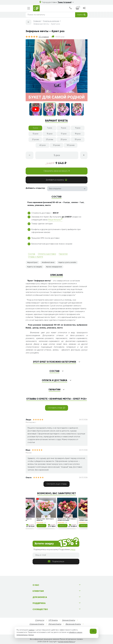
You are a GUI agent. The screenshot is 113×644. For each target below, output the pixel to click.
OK (93, 631)
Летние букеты (55, 624)
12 (66, 522)
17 (45, 522)
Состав (32, 254)
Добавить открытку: (35, 188)
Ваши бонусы (55, 219)
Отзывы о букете (36, 257)
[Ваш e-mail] (56, 555)
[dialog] (71, 8)
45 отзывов (44, 37)
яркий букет (33, 262)
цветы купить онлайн (68, 262)
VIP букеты (53, 620)
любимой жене (49, 262)
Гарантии (63, 254)
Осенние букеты (37, 624)
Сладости (40, 620)
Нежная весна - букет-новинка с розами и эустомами (67, 520)
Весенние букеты (73, 624)
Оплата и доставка (47, 254)
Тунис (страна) (66, 2)
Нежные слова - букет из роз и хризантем (45, 520)
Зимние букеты (68, 620)
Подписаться (56, 561)
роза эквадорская (54, 267)
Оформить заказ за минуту (57, 171)
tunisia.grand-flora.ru (66, 642)
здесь (73, 550)
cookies (32, 630)
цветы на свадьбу (35, 267)
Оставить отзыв (57, 408)
